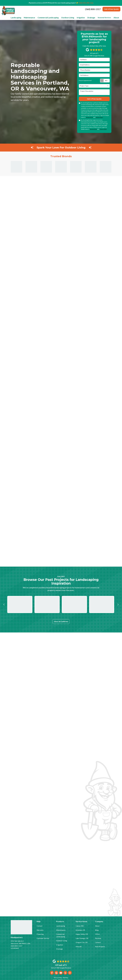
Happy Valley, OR (82, 933)
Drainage (60, 948)
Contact (40, 925)
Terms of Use (89, 114)
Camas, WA (80, 925)
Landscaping (61, 925)
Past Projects (100, 946)
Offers (98, 933)
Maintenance (61, 929)
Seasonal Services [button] (105, 14)
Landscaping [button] (24, 14)
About (97, 925)
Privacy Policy (99, 114)
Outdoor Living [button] (71, 14)
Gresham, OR (80, 929)
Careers (98, 942)
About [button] (117, 14)
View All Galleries (61, 616)
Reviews (98, 938)
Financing (40, 933)
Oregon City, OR (82, 942)
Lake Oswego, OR (82, 938)
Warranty (40, 929)
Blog (97, 929)
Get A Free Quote (111, 9)
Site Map (65, 977)
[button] (4, 599)
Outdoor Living (62, 940)
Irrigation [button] (83, 14)
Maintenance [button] (37, 14)
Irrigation (60, 944)
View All (79, 946)
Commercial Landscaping (61, 935)
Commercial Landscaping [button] (54, 14)
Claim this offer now (86, 3)
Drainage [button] (92, 14)
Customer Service (43, 938)
